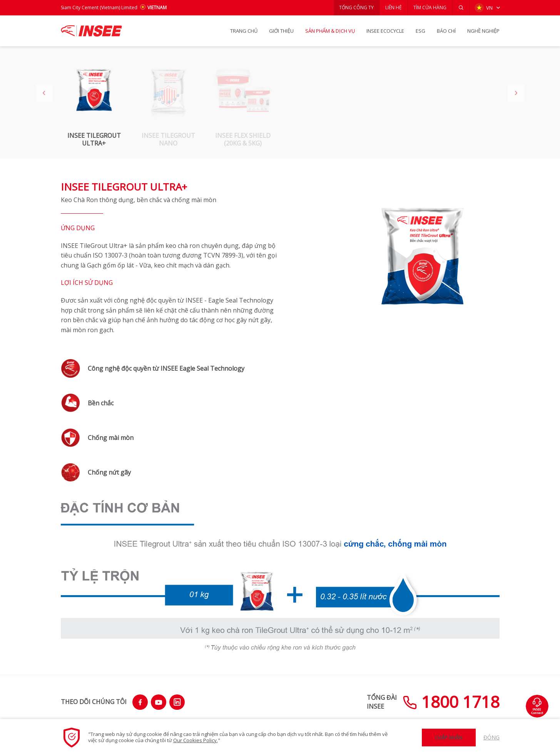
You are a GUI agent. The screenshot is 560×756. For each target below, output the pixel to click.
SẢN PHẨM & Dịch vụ (330, 31)
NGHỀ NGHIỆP (483, 31)
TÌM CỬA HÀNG (430, 8)
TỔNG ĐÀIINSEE (382, 702)
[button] (461, 8)
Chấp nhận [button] (449, 738)
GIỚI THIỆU (281, 31)
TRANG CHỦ (244, 31)
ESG (420, 31)
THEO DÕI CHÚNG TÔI (94, 702)
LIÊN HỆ (393, 8)
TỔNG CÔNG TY (356, 8)
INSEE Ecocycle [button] (385, 31)
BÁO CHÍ (446, 31)
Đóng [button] (491, 737)
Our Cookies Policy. (196, 740)
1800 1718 (451, 702)
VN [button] (484, 8)
